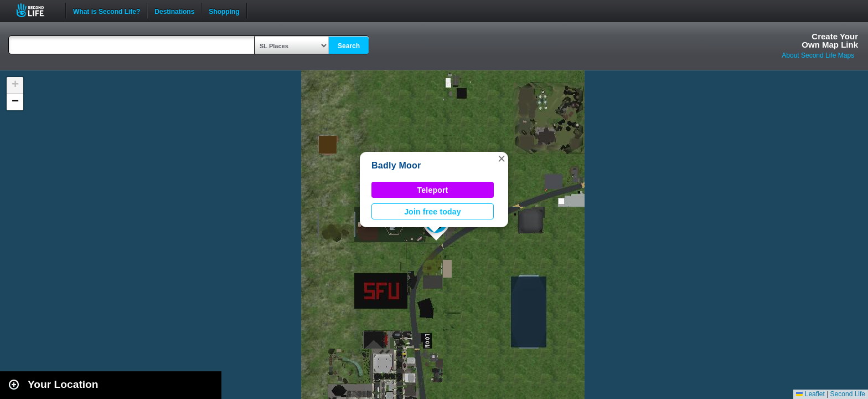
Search (349, 46)
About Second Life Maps (818, 55)
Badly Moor (396, 165)
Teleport (433, 190)
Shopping (224, 11)
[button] (502, 158)
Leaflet (810, 394)
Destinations (174, 11)
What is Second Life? (107, 11)
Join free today (433, 212)
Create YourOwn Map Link (830, 40)
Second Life (36, 10)
